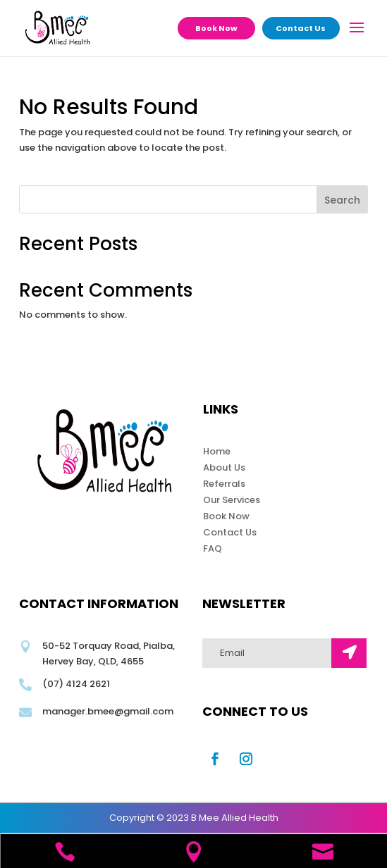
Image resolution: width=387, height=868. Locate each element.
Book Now (216, 28)
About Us (224, 467)
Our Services (232, 500)
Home (217, 451)
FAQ (213, 548)
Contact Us (301, 28)
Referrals (224, 484)
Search (342, 200)
